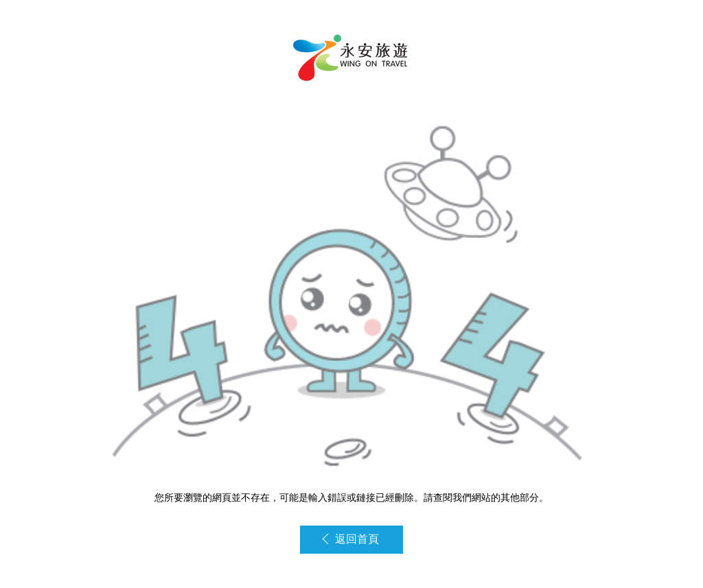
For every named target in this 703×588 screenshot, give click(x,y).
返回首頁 (351, 539)
